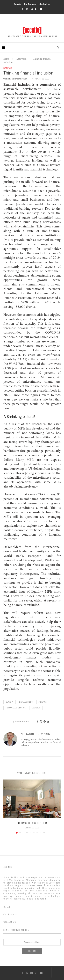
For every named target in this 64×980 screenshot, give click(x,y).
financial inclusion (16, 708)
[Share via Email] (48, 721)
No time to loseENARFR (32, 823)
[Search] (58, 48)
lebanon (36, 708)
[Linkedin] (36, 9)
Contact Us (45, 4)
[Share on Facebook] (38, 721)
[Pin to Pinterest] (45, 721)
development (26, 702)
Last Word (22, 59)
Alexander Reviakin (19, 79)
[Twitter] (27, 9)
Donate (17, 4)
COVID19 (9, 702)
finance (43, 702)
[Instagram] (32, 9)
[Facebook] (22, 9)
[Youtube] (41, 9)
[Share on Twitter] (41, 721)
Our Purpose (30, 4)
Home (6, 59)
